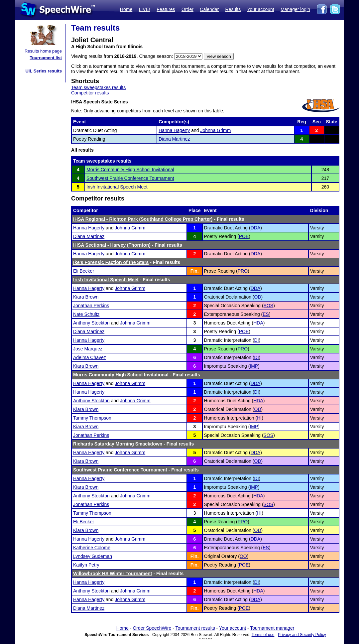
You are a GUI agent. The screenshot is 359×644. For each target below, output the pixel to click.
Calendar (209, 9)
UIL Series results (44, 71)
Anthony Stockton (91, 323)
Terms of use (263, 635)
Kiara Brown (86, 297)
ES (266, 314)
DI (257, 340)
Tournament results (195, 628)
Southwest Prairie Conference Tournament (130, 178)
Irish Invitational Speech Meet (117, 187)
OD (258, 297)
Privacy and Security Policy (302, 635)
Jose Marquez (88, 349)
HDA (258, 323)
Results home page (43, 51)
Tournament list (46, 58)
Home (126, 9)
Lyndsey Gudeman (93, 556)
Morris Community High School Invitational (130, 170)
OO (243, 556)
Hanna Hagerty (174, 130)
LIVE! (145, 9)
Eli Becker (84, 271)
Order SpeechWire (152, 628)
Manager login (295, 9)
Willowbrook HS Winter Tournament (113, 574)
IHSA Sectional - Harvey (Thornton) (112, 245)
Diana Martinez (174, 139)
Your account (260, 9)
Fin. (195, 271)
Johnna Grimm (215, 130)
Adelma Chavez (90, 357)
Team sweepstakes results (98, 87)
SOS (269, 306)
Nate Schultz (86, 314)
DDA (256, 228)
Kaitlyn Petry (86, 565)
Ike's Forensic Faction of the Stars (111, 262)
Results (233, 9)
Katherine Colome (92, 548)
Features (166, 9)
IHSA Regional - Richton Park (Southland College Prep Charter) (143, 219)
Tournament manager (272, 628)
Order (187, 9)
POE (244, 236)
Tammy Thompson (92, 418)
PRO (243, 271)
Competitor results (90, 93)
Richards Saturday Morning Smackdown (118, 444)
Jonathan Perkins (91, 306)
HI (259, 418)
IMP (254, 366)
